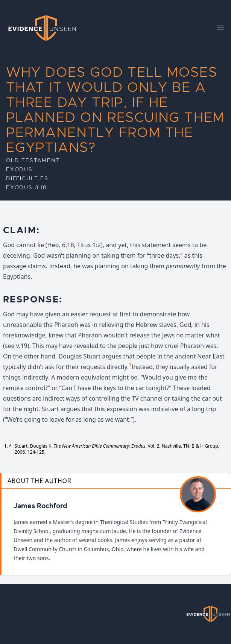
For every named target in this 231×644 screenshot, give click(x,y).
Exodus (19, 170)
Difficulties (27, 179)
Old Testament (33, 161)
